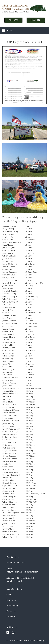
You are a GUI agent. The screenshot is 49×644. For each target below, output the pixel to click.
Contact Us (11, 611)
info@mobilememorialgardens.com (22, 572)
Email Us (36, 20)
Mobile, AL (11, 617)
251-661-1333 (19, 562)
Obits (9, 595)
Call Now (13, 20)
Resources (11, 600)
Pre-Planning (12, 606)
